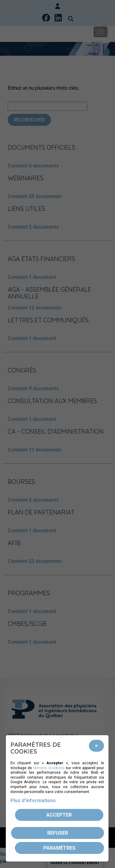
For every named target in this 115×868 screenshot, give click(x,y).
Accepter (59, 815)
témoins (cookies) (49, 768)
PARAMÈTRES (59, 848)
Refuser (58, 833)
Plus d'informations (33, 801)
